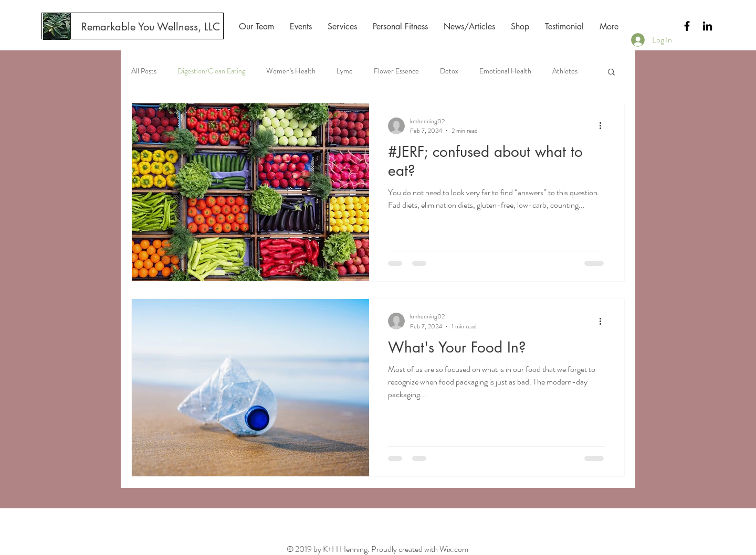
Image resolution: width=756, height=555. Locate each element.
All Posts (144, 71)
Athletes (565, 71)
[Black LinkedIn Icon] (707, 26)
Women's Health (291, 71)
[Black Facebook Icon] (687, 26)
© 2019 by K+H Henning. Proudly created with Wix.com (377, 549)
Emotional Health (505, 71)
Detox (449, 71)
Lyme (345, 71)
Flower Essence (396, 71)
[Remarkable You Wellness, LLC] (150, 27)
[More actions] (604, 126)
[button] (611, 73)
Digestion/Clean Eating (211, 71)
